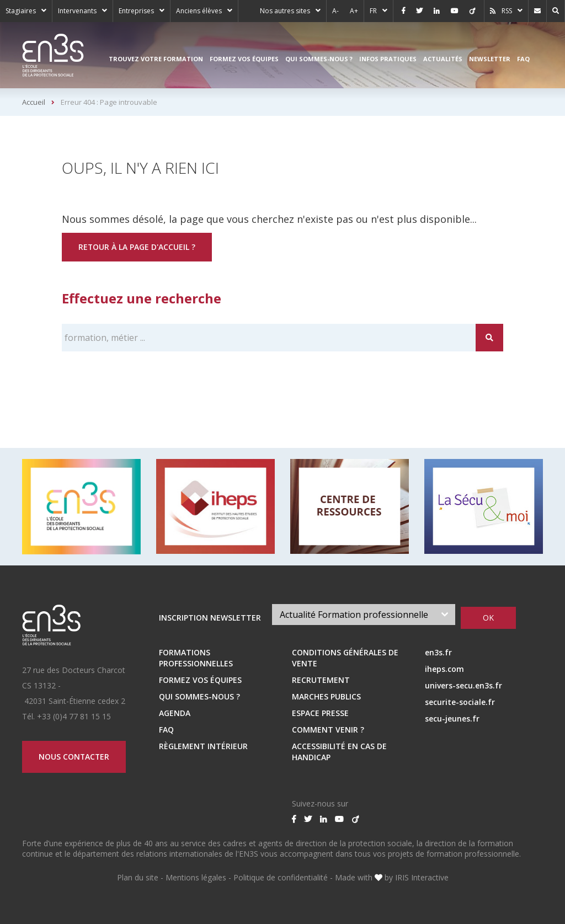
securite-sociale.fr (460, 702)
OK (488, 618)
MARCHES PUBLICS (326, 696)
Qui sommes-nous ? (319, 59)
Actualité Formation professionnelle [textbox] (354, 615)
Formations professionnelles (196, 658)
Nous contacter (74, 757)
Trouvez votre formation (156, 59)
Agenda (175, 713)
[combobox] (364, 615)
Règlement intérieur (203, 746)
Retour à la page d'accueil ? (137, 247)
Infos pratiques (388, 59)
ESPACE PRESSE (320, 713)
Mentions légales (196, 877)
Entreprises (136, 11)
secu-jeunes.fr (452, 719)
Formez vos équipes (244, 59)
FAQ (523, 59)
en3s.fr (438, 652)
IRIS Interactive (422, 877)
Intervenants (77, 11)
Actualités (443, 59)
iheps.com (444, 669)
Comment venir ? (328, 730)
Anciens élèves (199, 11)
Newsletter (490, 59)
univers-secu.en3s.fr (463, 685)
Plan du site (138, 877)
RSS (507, 11)
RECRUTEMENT (321, 680)
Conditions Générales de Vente (345, 658)
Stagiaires (21, 11)
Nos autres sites (285, 11)
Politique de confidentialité (281, 877)
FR (373, 11)
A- (335, 11)
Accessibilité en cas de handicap (339, 752)
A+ (354, 11)
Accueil (34, 102)
